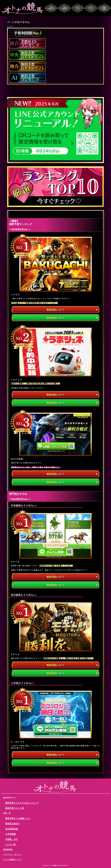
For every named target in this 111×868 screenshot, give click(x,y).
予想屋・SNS (11, 839)
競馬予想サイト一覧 (15, 808)
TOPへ (11, 27)
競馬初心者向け (13, 824)
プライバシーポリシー (13, 855)
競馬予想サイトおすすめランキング (22, 803)
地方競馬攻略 (11, 829)
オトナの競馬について (13, 860)
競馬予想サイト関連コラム (18, 818)
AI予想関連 (10, 834)
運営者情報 (8, 850)
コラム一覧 (10, 844)
